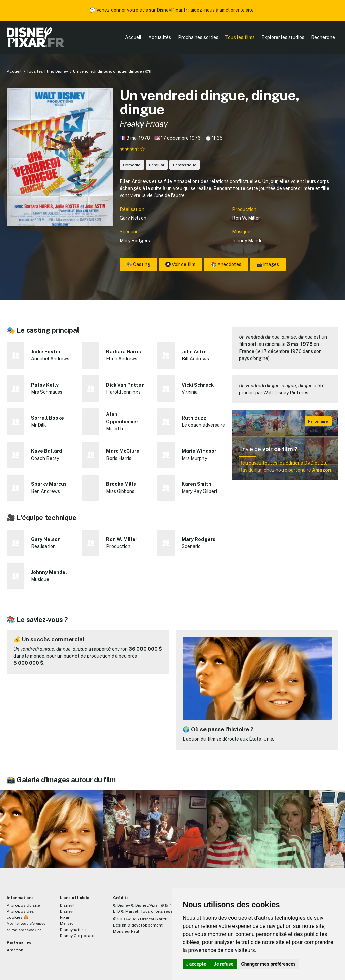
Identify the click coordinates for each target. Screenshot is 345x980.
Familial (157, 165)
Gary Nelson (133, 218)
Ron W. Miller (246, 218)
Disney (66, 911)
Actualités (160, 37)
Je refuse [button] (224, 964)
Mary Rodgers (135, 241)
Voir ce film (180, 264)
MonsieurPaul (126, 931)
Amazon (15, 950)
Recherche (323, 37)
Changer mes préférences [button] (269, 964)
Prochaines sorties (198, 37)
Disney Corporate (77, 936)
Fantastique (185, 165)
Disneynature (73, 930)
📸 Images (268, 264)
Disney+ (68, 905)
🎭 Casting (138, 264)
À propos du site (23, 905)
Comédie (132, 165)
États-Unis (261, 739)
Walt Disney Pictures (286, 393)
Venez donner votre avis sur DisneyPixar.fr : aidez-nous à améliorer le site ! (176, 10)
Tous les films (240, 37)
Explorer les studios (283, 37)
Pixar (65, 917)
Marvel (67, 923)
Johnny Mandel (248, 241)
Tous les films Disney (47, 71)
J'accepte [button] (196, 964)
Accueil (133, 37)
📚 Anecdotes (226, 264)
